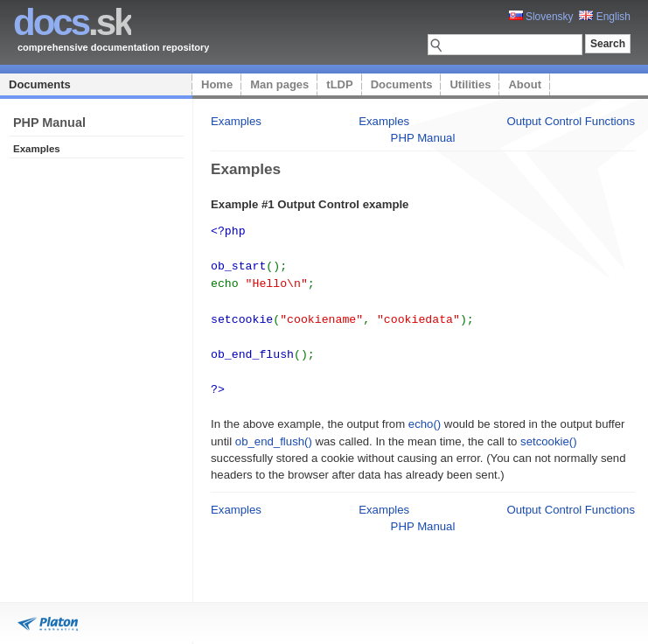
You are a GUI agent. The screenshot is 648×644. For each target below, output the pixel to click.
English (605, 17)
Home (217, 84)
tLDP (339, 84)
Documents (40, 84)
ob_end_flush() (274, 433)
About (525, 84)
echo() (425, 415)
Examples (236, 121)
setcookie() (549, 433)
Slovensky (541, 17)
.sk (72, 22)
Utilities (470, 84)
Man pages (279, 84)
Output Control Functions (571, 121)
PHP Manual (423, 138)
